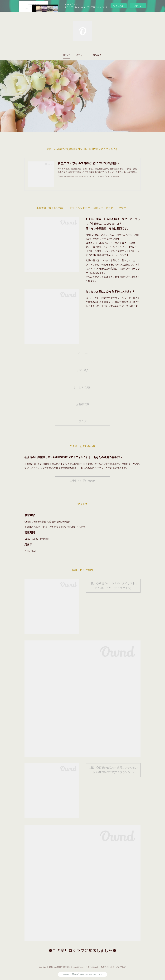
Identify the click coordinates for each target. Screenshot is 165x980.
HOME (66, 55)
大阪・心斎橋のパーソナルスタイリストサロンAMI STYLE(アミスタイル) (113, 586)
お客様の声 (82, 404)
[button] (66, 55)
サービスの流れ (82, 387)
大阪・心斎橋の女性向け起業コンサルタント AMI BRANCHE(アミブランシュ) (113, 770)
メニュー (80, 55)
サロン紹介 (96, 55)
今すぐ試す (119, 6)
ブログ (82, 421)
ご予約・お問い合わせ (82, 481)
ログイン (138, 6)
